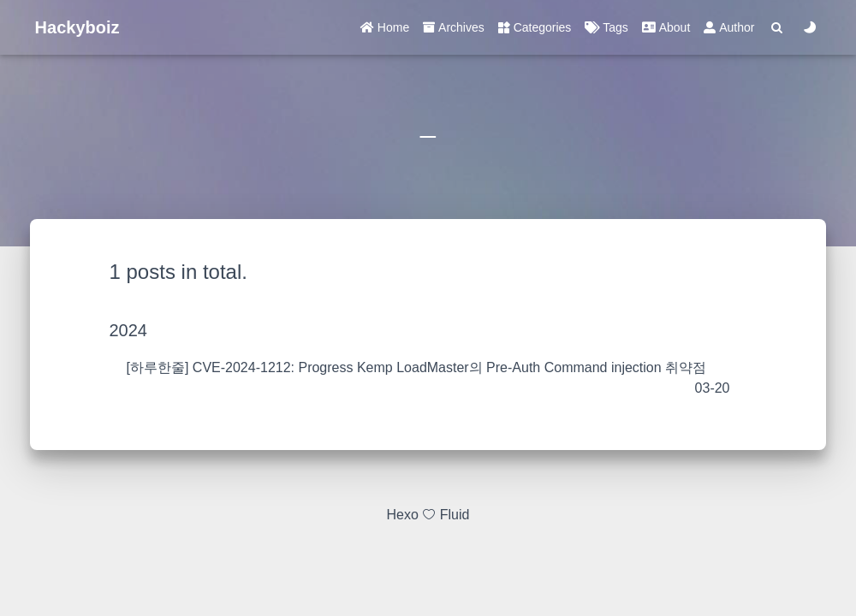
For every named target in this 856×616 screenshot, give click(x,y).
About (666, 27)
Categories (535, 27)
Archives (454, 27)
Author (729, 27)
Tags (606, 27)
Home (385, 27)
